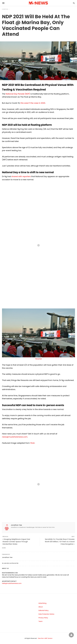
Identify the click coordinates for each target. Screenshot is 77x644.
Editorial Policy (44, 610)
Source (38, 359)
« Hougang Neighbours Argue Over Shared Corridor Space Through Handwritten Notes (16, 542)
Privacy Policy (43, 618)
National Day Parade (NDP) (18, 94)
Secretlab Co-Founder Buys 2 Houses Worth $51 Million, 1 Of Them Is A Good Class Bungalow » (60, 542)
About (41, 607)
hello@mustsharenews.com (12, 583)
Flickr (33, 443)
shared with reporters (21, 176)
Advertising (42, 603)
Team (41, 621)
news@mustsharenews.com (15, 437)
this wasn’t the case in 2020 (33, 103)
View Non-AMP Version (45, 638)
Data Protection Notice (46, 614)
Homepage (5, 9)
